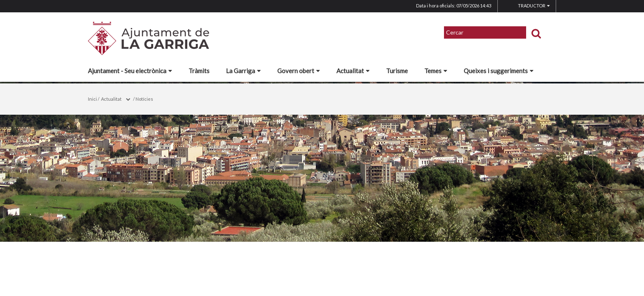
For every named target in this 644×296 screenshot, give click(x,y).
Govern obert (299, 71)
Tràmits (199, 71)
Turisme (397, 71)
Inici (92, 99)
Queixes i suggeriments (499, 71)
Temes (436, 71)
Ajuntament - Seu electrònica (130, 71)
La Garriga (243, 71)
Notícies (144, 99)
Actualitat (353, 71)
